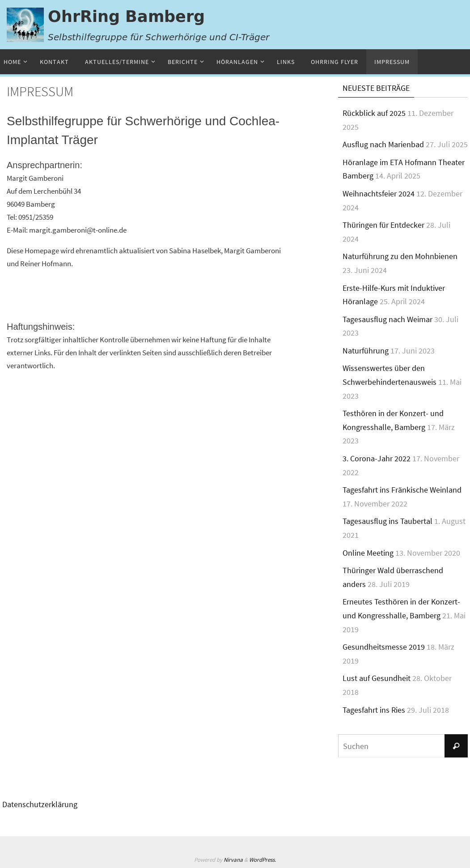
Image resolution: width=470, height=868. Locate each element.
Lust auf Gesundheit (377, 678)
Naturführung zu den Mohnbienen (400, 256)
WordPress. (263, 860)
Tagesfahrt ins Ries (374, 710)
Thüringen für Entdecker (383, 225)
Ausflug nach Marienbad (383, 144)
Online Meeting (368, 553)
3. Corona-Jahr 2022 (377, 458)
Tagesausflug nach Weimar (387, 319)
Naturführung (366, 351)
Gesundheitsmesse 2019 (384, 647)
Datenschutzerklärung (40, 804)
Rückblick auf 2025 (374, 113)
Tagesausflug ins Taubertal (387, 521)
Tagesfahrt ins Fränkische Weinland (402, 490)
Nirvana (233, 860)
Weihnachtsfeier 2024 (379, 194)
